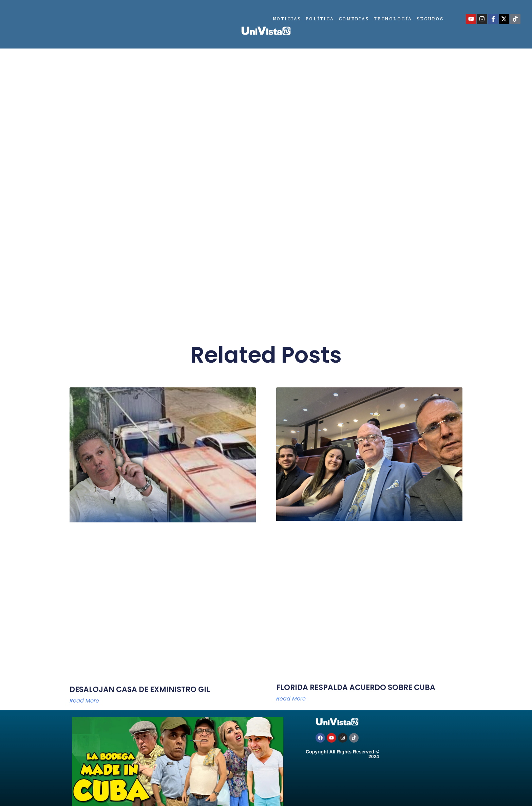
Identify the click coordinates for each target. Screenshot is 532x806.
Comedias (354, 19)
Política (320, 19)
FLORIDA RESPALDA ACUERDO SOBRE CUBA (356, 687)
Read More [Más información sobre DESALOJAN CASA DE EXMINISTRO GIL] (84, 701)
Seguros (430, 19)
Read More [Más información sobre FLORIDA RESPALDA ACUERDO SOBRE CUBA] (291, 699)
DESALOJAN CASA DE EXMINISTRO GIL (140, 689)
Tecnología (393, 19)
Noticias (287, 19)
